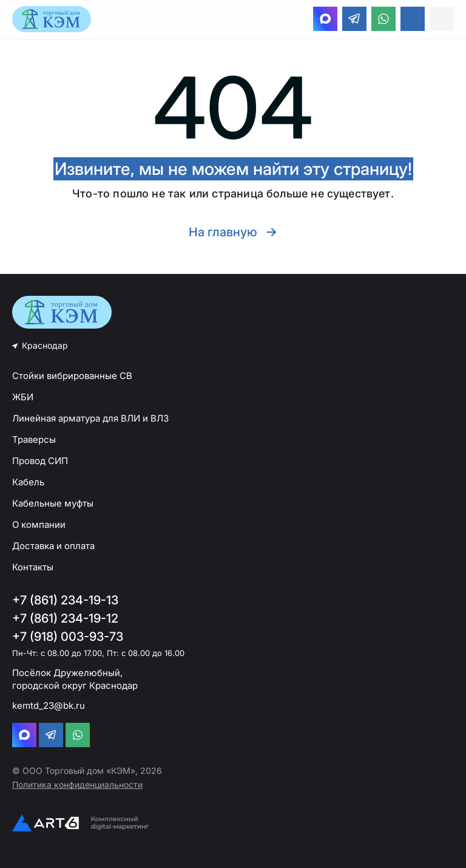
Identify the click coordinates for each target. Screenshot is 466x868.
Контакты (33, 567)
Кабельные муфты (53, 503)
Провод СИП (40, 461)
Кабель (28, 482)
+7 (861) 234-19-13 (65, 600)
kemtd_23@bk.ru (49, 706)
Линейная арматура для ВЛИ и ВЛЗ (90, 418)
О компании (39, 525)
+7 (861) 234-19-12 (65, 618)
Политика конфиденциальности (77, 784)
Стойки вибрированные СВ (72, 376)
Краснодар (45, 345)
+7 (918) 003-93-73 (68, 637)
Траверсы (34, 439)
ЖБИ (23, 397)
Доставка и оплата (53, 546)
